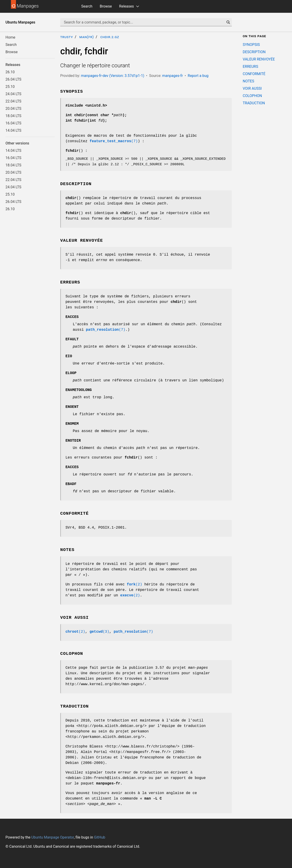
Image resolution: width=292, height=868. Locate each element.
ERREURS (250, 67)
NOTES (248, 81)
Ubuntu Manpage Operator (53, 837)
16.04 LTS (13, 123)
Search (87, 6)
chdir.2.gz (110, 37)
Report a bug (198, 76)
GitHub (100, 837)
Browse (106, 6)
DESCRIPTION (254, 52)
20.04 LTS (13, 109)
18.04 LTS (13, 116)
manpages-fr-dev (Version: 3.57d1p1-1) (113, 76)
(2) (134, 585)
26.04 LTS (13, 79)
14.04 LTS (13, 130)
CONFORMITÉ (254, 74)
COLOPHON (252, 96)
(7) (114, 141)
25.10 (10, 87)
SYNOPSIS (251, 45)
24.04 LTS (13, 94)
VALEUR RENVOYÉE (259, 59)
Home (10, 37)
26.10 (10, 72)
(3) (99, 632)
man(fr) (87, 37)
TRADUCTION (254, 103)
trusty (67, 37)
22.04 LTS (13, 101)
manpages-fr (172, 76)
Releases (126, 6)
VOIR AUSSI (252, 88)
